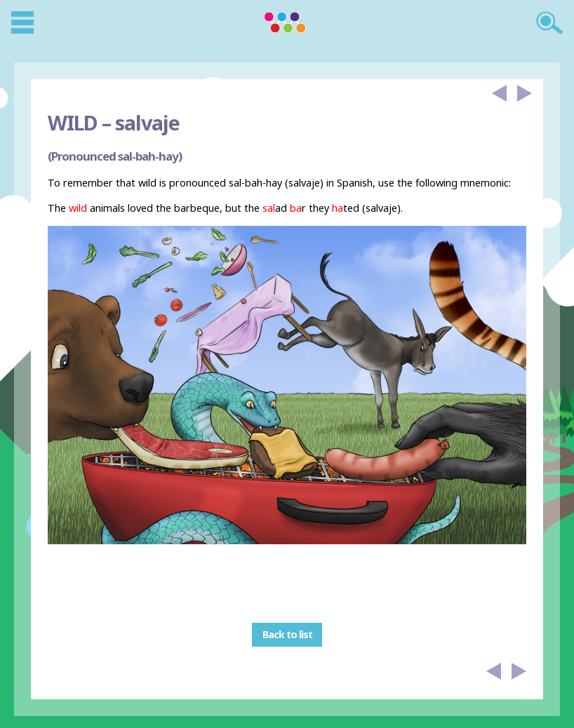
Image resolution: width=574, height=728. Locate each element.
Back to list (287, 635)
